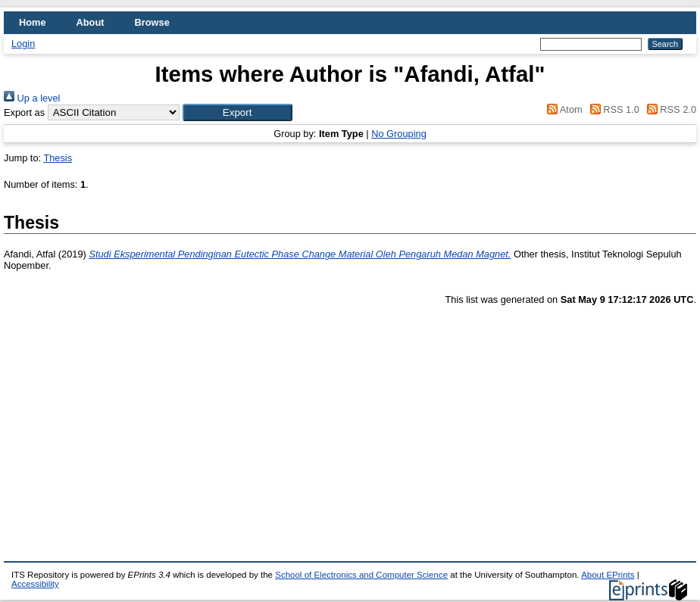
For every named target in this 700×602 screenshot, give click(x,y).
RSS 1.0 (612, 109)
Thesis (58, 158)
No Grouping (399, 134)
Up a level (32, 98)
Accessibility (35, 584)
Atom (562, 109)
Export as (24, 112)
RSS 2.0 (669, 109)
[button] (237, 112)
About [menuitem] (91, 22)
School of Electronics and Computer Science (361, 575)
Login (23, 44)
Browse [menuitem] (152, 22)
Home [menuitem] (33, 22)
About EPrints (608, 575)
